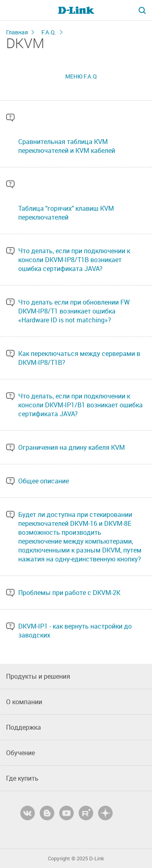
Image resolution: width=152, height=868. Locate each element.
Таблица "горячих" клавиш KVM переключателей (66, 213)
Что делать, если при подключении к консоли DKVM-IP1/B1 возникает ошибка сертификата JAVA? (80, 405)
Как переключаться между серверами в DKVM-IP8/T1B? (79, 358)
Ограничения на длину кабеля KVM (72, 447)
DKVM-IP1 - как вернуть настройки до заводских (75, 631)
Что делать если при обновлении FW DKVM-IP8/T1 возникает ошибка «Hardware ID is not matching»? (74, 311)
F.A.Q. (49, 32)
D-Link (97, 858)
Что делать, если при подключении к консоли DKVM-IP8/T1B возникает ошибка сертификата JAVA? (74, 260)
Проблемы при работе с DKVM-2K (69, 593)
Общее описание (44, 481)
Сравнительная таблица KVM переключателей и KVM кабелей (67, 146)
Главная (17, 32)
